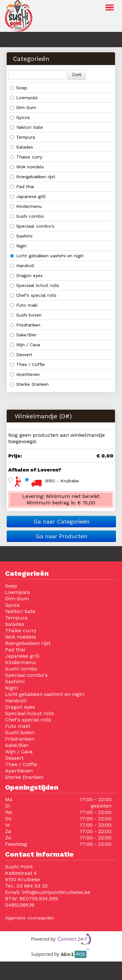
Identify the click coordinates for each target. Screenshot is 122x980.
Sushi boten (26, 315)
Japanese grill (29, 196)
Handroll (22, 266)
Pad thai (24, 186)
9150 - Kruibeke (62, 481)
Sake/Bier (23, 335)
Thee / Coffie (27, 364)
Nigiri (19, 246)
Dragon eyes (26, 275)
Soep (19, 88)
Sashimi (22, 236)
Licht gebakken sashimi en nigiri (47, 256)
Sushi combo (28, 216)
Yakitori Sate (27, 127)
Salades (21, 147)
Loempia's (24, 98)
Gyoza (20, 117)
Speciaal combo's (32, 226)
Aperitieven (26, 374)
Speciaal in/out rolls (34, 285)
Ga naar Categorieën (61, 521)
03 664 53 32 (32, 886)
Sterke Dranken (29, 384)
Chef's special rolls (33, 295)
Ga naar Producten (61, 536)
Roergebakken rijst (33, 177)
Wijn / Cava (25, 345)
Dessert (21, 355)
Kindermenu (27, 206)
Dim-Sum (24, 107)
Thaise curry (27, 157)
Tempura (23, 137)
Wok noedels (27, 167)
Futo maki (24, 305)
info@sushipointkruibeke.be (56, 892)
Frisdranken (26, 325)
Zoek (77, 75)
